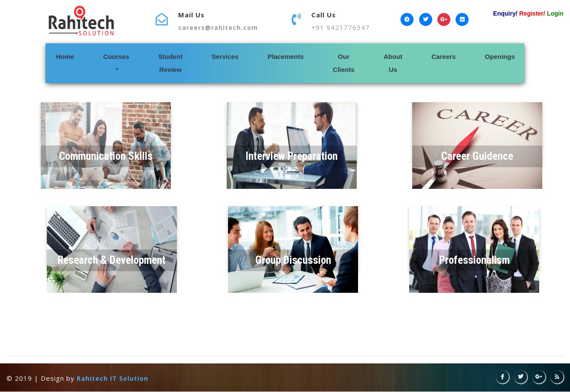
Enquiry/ (505, 13)
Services (225, 57)
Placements (285, 57)
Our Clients (344, 63)
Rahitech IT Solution (112, 378)
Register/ (532, 13)
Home (78, 55)
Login (555, 13)
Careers (444, 57)
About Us (393, 63)
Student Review (170, 63)
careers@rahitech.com (218, 28)
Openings (500, 57)
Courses (116, 57)
